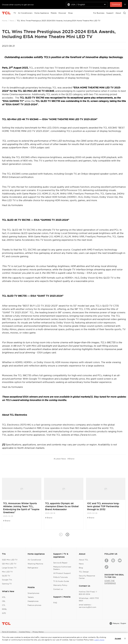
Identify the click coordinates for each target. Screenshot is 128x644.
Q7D (4, 613)
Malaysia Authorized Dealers (62, 568)
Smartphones (33, 593)
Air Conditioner (34, 560)
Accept (118, 639)
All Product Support (62, 573)
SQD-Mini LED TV (10, 560)
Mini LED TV (7, 572)
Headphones (33, 601)
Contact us (58, 589)
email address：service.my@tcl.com (87, 606)
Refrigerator (33, 568)
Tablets (31, 597)
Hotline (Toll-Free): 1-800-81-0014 (88, 593)
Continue (116, 4)
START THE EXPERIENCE (110, 582)
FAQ (55, 603)
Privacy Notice (38, 632)
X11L (4, 597)
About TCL (84, 560)
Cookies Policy (24, 632)
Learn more (99, 640)
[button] (67, 535)
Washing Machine (35, 564)
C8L (4, 601)
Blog (81, 568)
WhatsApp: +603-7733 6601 (89, 599)
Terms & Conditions (9, 632)
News (12, 21)
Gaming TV (7, 584)
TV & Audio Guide (61, 581)
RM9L (4, 609)
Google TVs (7, 580)
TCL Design (84, 572)
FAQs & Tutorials (60, 577)
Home (5, 21)
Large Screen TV (9, 568)
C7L (4, 605)
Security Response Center (87, 577)
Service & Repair (60, 563)
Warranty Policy (60, 585)
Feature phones (34, 605)
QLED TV (6, 576)
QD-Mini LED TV (9, 564)
